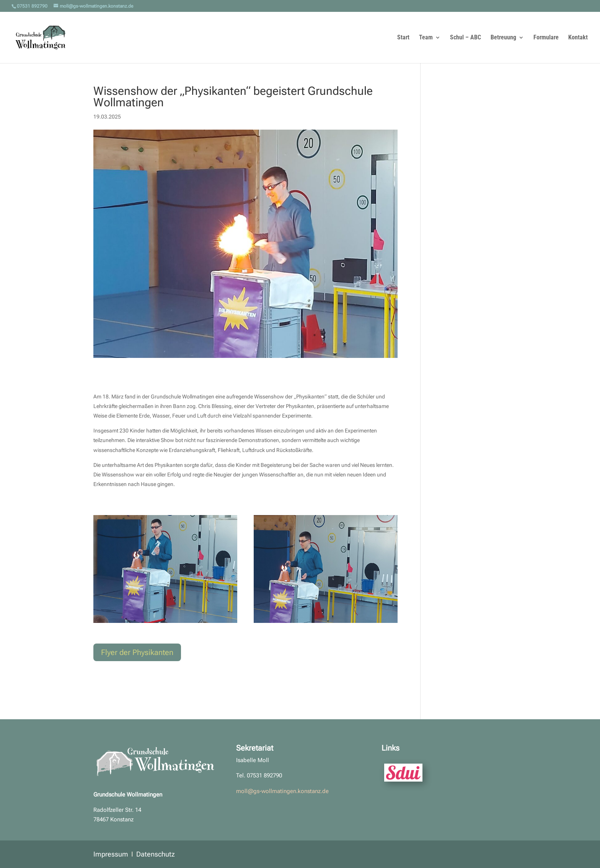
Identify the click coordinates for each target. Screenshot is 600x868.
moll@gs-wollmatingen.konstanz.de (282, 791)
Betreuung (503, 38)
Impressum (111, 854)
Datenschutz (156, 854)
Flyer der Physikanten (137, 652)
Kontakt (578, 38)
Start (403, 38)
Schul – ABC (465, 38)
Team (426, 38)
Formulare (546, 38)
